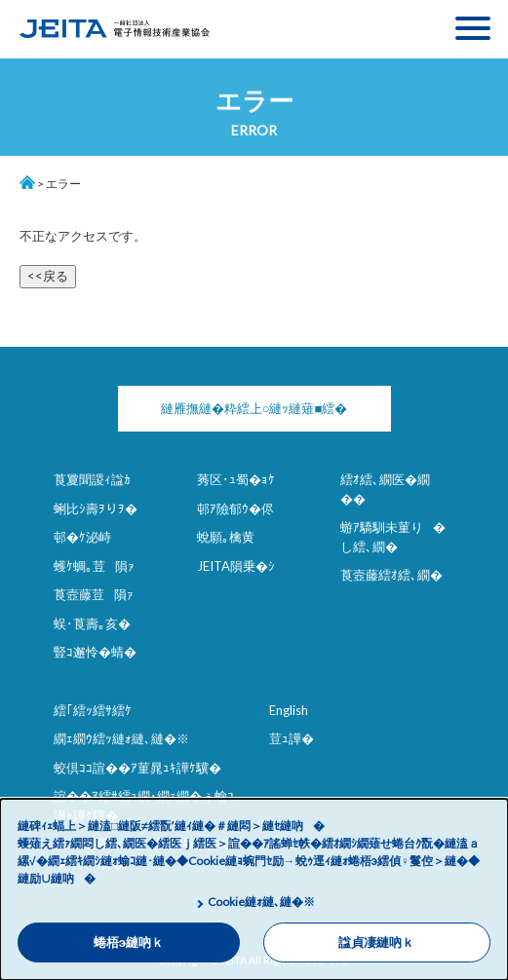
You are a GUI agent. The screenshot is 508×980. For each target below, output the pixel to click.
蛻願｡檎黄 (226, 537)
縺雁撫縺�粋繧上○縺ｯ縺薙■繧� (254, 408)
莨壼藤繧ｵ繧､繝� (391, 575)
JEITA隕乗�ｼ (236, 566)
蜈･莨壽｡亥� (92, 623)
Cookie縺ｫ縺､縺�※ (261, 902)
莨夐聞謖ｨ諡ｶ (92, 479)
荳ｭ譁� (292, 738)
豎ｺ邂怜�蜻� (95, 652)
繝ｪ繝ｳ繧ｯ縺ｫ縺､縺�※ (121, 738)
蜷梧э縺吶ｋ (129, 942)
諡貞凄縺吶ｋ (376, 942)
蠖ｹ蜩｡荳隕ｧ (94, 566)
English (289, 710)
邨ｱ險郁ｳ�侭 (235, 509)
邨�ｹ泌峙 (82, 537)
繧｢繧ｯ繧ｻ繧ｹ (93, 710)
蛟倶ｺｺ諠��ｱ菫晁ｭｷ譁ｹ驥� (137, 768)
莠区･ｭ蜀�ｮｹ (236, 479)
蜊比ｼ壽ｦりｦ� (96, 509)
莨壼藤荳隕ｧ (94, 594)
